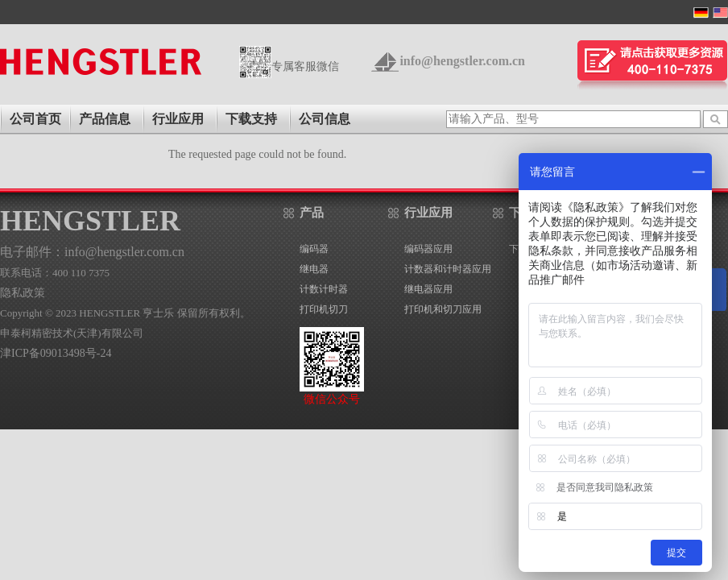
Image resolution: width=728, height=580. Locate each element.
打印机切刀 (324, 309)
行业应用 (178, 119)
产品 (312, 213)
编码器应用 (428, 249)
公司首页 (35, 119)
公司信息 (325, 119)
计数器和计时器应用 (448, 269)
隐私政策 (23, 293)
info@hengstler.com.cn (462, 61)
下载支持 (251, 119)
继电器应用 (428, 289)
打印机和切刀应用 (443, 309)
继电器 (314, 269)
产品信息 (105, 119)
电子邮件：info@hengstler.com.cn (92, 252)
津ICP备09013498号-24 (56, 353)
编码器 (314, 249)
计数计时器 (324, 289)
